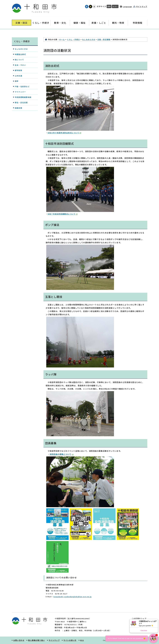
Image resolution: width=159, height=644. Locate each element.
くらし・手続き (41, 23)
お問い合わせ (19, 640)
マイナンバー (20, 92)
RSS (82, 640)
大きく (115, 6)
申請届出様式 (20, 54)
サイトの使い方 (70, 640)
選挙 (17, 81)
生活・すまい (20, 65)
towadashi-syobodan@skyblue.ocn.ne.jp (73, 597)
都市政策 (19, 70)
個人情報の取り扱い (36, 640)
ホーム (62, 39)
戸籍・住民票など (22, 86)
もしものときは (89, 39)
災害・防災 (21, 23)
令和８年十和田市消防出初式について (64, 133)
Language (127, 6)
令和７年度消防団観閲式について (63, 214)
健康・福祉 (79, 23)
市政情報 (138, 23)
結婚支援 (19, 108)
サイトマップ (142, 7)
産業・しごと (99, 23)
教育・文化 (60, 23)
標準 (109, 6)
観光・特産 (118, 23)
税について (19, 60)
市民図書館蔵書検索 (23, 97)
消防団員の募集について (61, 454)
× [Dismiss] (156, 621)
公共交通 (19, 76)
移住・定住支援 (21, 102)
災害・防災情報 (104, 39)
